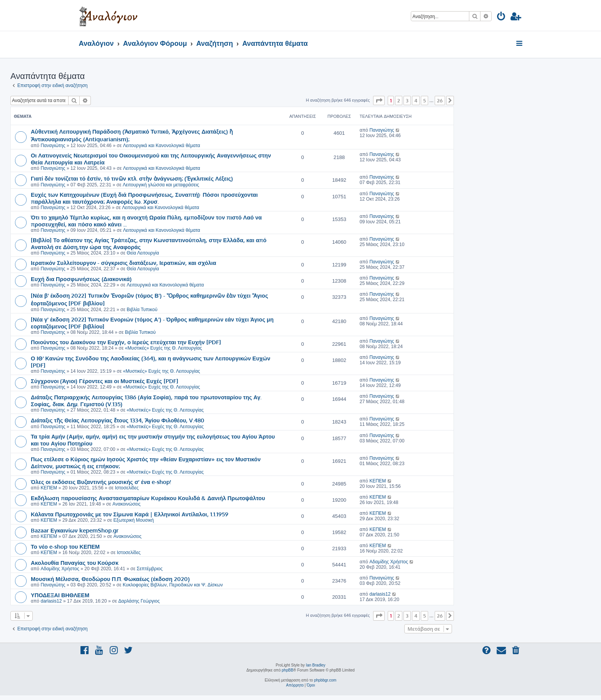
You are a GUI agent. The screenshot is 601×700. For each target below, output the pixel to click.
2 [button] (399, 100)
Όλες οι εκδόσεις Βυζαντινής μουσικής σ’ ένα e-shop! (101, 482)
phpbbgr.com (325, 680)
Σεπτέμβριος (150, 569)
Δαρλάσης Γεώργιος (139, 601)
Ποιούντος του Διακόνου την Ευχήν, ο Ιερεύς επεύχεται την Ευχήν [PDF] (126, 342)
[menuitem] (501, 18)
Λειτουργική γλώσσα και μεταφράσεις (161, 185)
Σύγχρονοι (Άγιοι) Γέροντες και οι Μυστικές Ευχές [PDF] (105, 381)
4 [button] (416, 100)
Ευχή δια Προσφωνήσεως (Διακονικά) (81, 279)
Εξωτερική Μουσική (133, 520)
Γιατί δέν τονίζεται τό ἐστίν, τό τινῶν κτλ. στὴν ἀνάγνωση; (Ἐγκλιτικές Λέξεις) (132, 178)
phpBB (288, 670)
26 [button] (440, 100)
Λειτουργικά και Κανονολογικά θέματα (161, 146)
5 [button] (424, 100)
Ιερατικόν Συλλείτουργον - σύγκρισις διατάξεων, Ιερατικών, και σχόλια (124, 263)
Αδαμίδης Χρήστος (60, 569)
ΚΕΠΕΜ (49, 488)
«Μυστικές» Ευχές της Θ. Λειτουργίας (164, 348)
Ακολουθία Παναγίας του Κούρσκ (75, 563)
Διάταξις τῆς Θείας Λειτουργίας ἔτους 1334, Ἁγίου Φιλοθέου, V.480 (118, 420)
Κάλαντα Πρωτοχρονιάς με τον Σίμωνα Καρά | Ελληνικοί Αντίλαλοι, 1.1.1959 (130, 514)
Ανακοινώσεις (126, 504)
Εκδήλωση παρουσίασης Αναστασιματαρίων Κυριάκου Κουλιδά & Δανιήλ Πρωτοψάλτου (148, 498)
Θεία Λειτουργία (143, 253)
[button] (379, 100)
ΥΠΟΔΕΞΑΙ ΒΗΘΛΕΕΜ (60, 595)
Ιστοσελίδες (127, 488)
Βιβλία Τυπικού (142, 310)
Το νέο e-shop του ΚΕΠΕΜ (65, 546)
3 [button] (407, 100)
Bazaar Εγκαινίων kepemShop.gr (75, 530)
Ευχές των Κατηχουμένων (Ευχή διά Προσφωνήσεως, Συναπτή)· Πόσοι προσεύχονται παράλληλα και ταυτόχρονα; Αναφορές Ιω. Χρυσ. (144, 198)
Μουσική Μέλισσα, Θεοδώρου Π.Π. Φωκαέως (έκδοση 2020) (110, 579)
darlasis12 (51, 601)
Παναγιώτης (53, 146)
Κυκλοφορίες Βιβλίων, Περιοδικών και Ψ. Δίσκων (173, 585)
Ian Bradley (316, 665)
